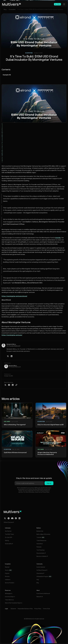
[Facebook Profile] (16, 518)
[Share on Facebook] (9, 385)
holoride (58, 238)
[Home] (12, 4)
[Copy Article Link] (16, 385)
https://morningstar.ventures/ (12, 335)
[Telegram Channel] (9, 518)
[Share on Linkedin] (13, 385)
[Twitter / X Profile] (8, 356)
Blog (5, 9)
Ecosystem (12, 9)
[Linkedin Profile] (12, 356)
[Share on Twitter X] (5, 385)
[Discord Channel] (12, 518)
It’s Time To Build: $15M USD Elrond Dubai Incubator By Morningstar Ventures (41, 9)
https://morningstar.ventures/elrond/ (2, 143)
